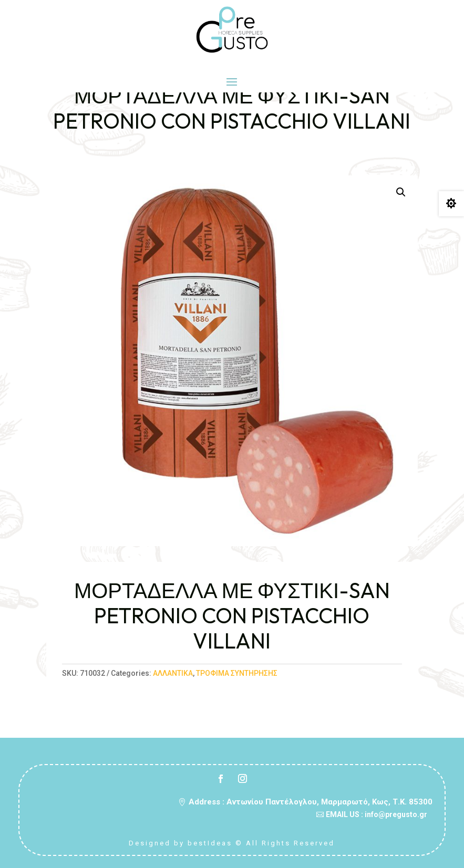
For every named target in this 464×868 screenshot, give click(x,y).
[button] (401, 192)
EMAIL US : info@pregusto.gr (377, 814)
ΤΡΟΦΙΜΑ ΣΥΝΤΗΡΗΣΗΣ (237, 673)
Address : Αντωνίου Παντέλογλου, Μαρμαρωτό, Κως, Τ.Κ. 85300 (311, 802)
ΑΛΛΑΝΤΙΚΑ (173, 673)
